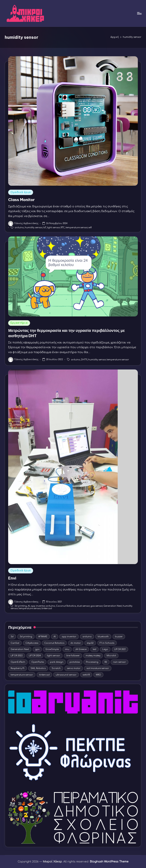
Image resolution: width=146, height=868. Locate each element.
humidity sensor (33, 228)
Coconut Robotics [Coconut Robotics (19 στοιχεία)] (54, 643)
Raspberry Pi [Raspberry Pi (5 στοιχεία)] (17, 668)
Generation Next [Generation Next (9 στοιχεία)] (20, 649)
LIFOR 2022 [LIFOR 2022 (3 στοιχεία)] (17, 656)
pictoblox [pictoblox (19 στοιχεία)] (75, 662)
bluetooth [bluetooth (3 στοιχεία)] (103, 637)
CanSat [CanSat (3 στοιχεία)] (15, 643)
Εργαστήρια (19, 323)
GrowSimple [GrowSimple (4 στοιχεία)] (52, 649)
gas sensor (96, 606)
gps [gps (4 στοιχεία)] (37, 649)
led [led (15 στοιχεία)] (94, 649)
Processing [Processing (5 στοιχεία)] (92, 662)
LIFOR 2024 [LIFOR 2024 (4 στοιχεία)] (35, 656)
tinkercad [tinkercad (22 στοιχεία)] (44, 675)
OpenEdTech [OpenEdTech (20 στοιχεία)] (18, 662)
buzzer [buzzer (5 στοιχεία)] (119, 637)
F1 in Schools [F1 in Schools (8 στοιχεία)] (107, 643)
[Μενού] (139, 13)
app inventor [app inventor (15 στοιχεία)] (69, 637)
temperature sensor (77, 228)
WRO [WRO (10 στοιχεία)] (98, 675)
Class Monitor (21, 200)
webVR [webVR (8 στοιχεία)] (86, 675)
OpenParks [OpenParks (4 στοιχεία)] (38, 662)
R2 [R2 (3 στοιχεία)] (106, 662)
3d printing (21, 606)
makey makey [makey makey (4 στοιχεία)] (93, 656)
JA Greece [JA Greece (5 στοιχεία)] (81, 649)
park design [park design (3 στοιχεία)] (57, 662)
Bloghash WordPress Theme (109, 862)
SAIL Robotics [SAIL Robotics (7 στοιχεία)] (38, 668)
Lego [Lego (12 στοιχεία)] (105, 649)
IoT (45, 228)
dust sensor (83, 606)
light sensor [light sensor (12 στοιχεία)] (54, 656)
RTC (63, 228)
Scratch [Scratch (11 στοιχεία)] (56, 668)
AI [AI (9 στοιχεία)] (55, 637)
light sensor (53, 228)
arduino (19, 228)
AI (29, 606)
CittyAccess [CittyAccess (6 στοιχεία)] (32, 643)
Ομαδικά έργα (21, 192)
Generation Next (113, 606)
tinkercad (47, 608)
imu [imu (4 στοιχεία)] (67, 649)
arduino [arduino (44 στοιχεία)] (87, 637)
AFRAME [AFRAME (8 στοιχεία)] (43, 637)
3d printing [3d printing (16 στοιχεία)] (26, 637)
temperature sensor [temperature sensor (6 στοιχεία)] (22, 675)
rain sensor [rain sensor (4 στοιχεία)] (119, 662)
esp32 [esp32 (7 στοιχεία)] (90, 643)
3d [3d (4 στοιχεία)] (12, 637)
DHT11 (84, 360)
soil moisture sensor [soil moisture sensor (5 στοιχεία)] (98, 668)
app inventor (38, 606)
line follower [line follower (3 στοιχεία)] (73, 656)
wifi (90, 228)
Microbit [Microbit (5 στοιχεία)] (111, 656)
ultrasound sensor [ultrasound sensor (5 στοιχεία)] (66, 675)
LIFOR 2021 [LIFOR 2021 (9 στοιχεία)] (120, 649)
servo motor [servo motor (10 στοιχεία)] (74, 668)
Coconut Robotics (66, 606)
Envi (12, 578)
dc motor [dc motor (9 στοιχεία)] (76, 643)
